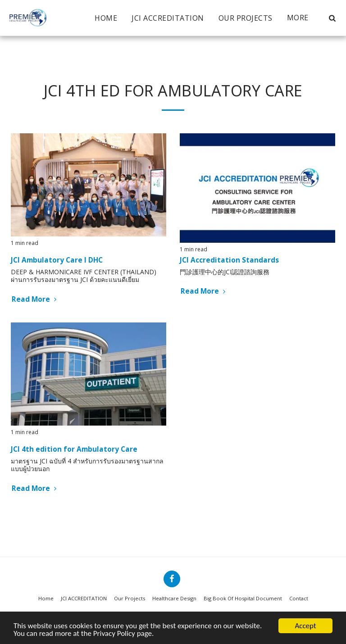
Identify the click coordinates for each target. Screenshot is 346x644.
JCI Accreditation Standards (229, 260)
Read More (35, 299)
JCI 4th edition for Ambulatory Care (74, 449)
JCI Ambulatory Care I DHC (57, 260)
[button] (332, 18)
